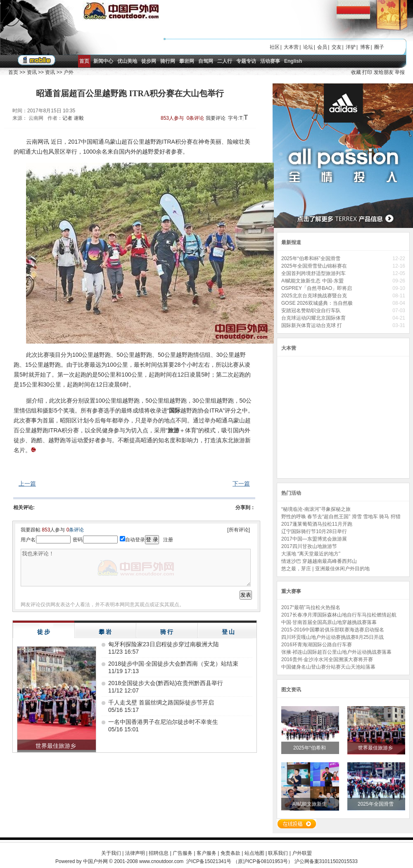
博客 (365, 47)
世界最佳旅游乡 (376, 748)
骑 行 (167, 632)
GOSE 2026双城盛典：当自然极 (318, 303)
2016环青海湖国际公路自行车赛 (317, 645)
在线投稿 (297, 824)
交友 (337, 47)
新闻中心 (103, 61)
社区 (275, 47)
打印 (367, 72)
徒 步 (44, 632)
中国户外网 (95, 861)
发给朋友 (384, 72)
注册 (168, 540)
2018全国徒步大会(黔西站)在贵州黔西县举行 (166, 683)
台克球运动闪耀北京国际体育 (314, 318)
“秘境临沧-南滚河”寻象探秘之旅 (316, 509)
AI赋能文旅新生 (310, 804)
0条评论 (196, 118)
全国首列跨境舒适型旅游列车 (314, 273)
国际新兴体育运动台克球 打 (312, 325)
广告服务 (183, 853)
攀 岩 (105, 632)
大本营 (291, 47)
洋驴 (351, 47)
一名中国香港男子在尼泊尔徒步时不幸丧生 (163, 722)
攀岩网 (187, 61)
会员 (322, 47)
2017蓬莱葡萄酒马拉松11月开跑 (317, 524)
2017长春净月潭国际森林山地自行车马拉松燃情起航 (339, 615)
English (293, 61)
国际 (175, 410)
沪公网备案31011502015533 (326, 861)
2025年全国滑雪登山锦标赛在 (315, 266)
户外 (69, 72)
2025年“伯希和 (310, 748)
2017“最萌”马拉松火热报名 (311, 607)
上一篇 (27, 484)
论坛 (308, 47)
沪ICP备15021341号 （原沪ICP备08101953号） (240, 861)
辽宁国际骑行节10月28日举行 (314, 531)
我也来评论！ (136, 568)
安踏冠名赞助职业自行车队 (312, 311)
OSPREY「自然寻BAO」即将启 (317, 288)
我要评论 (216, 118)
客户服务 (206, 853)
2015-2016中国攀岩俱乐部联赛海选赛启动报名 (333, 630)
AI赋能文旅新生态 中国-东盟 (313, 281)
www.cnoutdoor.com (161, 861)
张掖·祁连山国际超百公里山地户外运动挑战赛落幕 (336, 652)
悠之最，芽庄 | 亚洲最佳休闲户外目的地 (325, 569)
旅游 (173, 430)
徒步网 (149, 61)
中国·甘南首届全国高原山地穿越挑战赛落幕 (329, 622)
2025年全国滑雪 (376, 804)
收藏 (356, 72)
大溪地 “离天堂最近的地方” (311, 554)
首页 (84, 61)
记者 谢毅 (73, 118)
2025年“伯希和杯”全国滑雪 (311, 259)
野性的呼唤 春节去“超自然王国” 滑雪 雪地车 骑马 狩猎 (341, 517)
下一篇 (241, 484)
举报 (400, 72)
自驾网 (206, 61)
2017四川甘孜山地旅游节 (309, 546)
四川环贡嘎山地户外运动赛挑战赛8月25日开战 (332, 637)
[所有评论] (239, 530)
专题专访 (246, 61)
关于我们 (111, 853)
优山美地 (127, 61)
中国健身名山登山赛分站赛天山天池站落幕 (328, 667)
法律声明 (135, 853)
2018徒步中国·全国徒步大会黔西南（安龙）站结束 (173, 664)
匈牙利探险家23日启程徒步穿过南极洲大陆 (164, 644)
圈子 (379, 47)
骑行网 (168, 61)
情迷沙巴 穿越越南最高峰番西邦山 (319, 561)
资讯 (32, 72)
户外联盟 (302, 853)
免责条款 (230, 853)
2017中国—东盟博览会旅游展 (314, 539)
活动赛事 (270, 61)
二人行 (225, 61)
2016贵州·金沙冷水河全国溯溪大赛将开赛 (327, 659)
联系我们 (278, 853)
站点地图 (254, 853)
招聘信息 (159, 853)
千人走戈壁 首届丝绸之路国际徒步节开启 (161, 702)
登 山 (228, 632)
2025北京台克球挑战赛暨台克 (315, 296)
